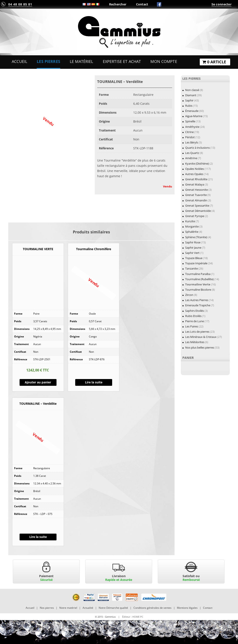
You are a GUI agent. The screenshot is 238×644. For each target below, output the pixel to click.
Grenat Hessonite (196, 190)
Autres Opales (194, 174)
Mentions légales (187, 608)
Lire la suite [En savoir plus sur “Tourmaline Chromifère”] (94, 382)
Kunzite (190, 221)
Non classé (192, 90)
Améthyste (192, 127)
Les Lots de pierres (197, 332)
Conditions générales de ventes (152, 608)
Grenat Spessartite (197, 206)
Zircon (189, 295)
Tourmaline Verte (198, 284)
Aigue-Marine (194, 116)
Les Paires (192, 326)
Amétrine (191, 158)
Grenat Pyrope (195, 216)
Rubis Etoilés (193, 316)
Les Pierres (48, 61)
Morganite (192, 226)
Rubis (189, 106)
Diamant (191, 95)
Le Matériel (82, 61)
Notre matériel (68, 608)
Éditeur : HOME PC (133, 617)
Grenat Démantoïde (198, 211)
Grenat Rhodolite (196, 179)
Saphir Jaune (193, 248)
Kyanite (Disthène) (197, 164)
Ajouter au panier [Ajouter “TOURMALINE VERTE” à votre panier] (38, 382)
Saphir (189, 100)
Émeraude (192, 111)
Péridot (190, 137)
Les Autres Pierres (197, 300)
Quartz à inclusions (197, 148)
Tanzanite (191, 268)
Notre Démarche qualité (113, 608)
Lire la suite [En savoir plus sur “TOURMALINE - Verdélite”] (38, 537)
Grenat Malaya (195, 184)
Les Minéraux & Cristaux (201, 337)
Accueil (19, 61)
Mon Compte (164, 61)
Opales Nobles (195, 169)
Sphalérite (192, 232)
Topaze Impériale (196, 263)
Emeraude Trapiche (198, 305)
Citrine (189, 132)
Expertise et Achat (122, 61)
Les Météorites (195, 342)
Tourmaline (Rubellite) (199, 279)
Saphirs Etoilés (195, 311)
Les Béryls (192, 142)
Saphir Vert (192, 253)
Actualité (88, 608)
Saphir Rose (193, 242)
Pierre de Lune (195, 321)
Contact (142, 4)
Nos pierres (47, 608)
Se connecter (221, 4)
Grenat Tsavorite (196, 195)
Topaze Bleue (194, 258)
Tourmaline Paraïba (198, 274)
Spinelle (190, 121)
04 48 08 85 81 (20, 4)
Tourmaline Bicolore (198, 290)
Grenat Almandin (196, 200)
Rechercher (118, 4)
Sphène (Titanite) (196, 237)
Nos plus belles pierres (200, 347)
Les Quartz (192, 153)
